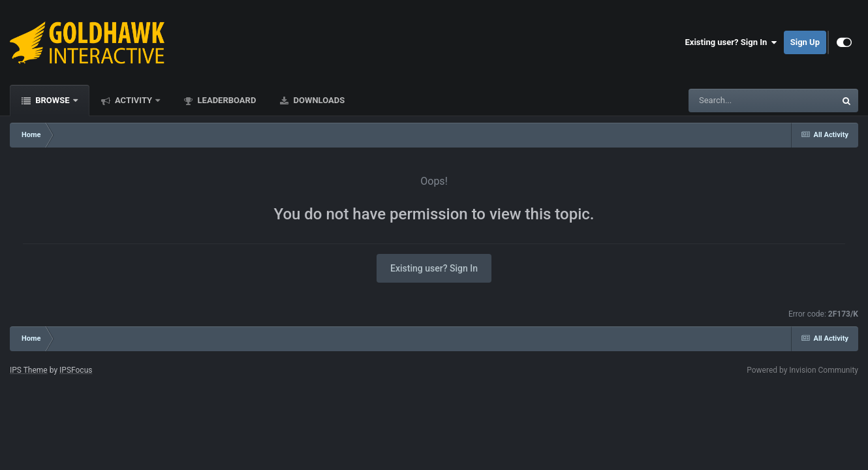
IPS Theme (29, 370)
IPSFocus (76, 370)
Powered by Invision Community (802, 370)
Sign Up (805, 42)
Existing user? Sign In (731, 42)
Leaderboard (225, 100)
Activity (134, 100)
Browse (53, 100)
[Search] (729, 101)
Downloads (318, 100)
